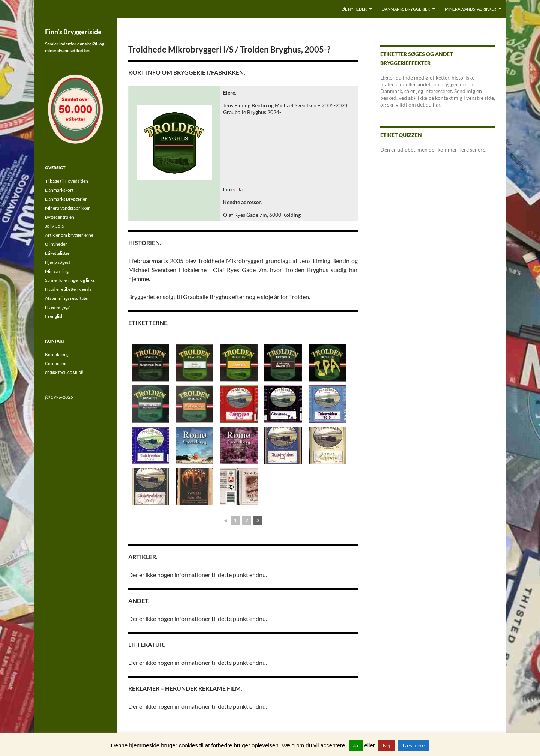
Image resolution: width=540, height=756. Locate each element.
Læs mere (414, 746)
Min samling (57, 271)
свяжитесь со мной (64, 372)
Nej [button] (387, 746)
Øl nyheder (354, 9)
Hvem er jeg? (57, 307)
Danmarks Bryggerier (406, 9)
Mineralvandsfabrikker (470, 9)
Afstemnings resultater (67, 298)
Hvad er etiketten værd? (68, 289)
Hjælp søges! (58, 262)
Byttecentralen (60, 217)
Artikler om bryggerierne (69, 235)
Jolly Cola (54, 226)
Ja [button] (356, 746)
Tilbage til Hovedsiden (67, 181)
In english (54, 316)
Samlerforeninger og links (70, 280)
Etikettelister (57, 253)
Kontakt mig (57, 354)
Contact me (56, 363)
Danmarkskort (59, 190)
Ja (240, 189)
